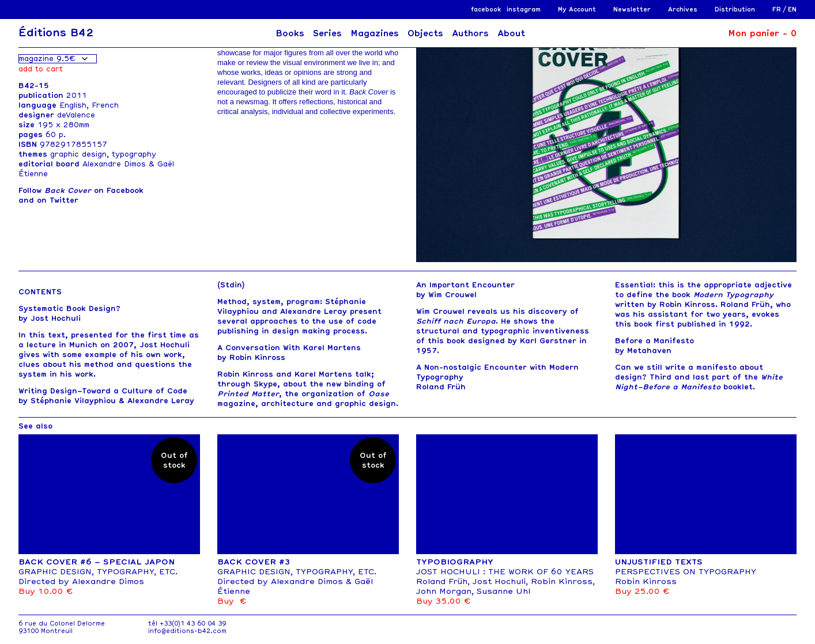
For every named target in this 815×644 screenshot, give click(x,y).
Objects (425, 33)
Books (290, 33)
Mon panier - (762, 33)
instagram (524, 10)
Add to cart (41, 69)
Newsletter (632, 10)
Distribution (735, 10)
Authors (470, 33)
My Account (577, 10)
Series (327, 33)
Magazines (375, 33)
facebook (486, 10)
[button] (783, 139)
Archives (683, 10)
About (511, 33)
